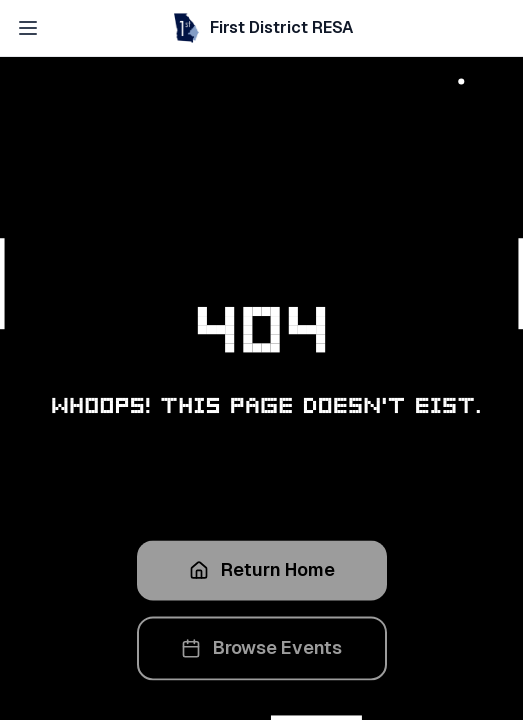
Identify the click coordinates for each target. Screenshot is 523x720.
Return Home (262, 573)
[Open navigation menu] (28, 28)
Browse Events (261, 651)
